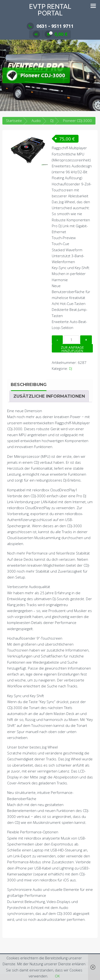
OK (57, 976)
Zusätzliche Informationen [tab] (49, 396)
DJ (71, 368)
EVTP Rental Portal (50, 10)
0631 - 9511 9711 (50, 26)
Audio (36, 121)
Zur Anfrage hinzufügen (72, 349)
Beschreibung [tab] (29, 385)
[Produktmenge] (71, 340)
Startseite (14, 121)
